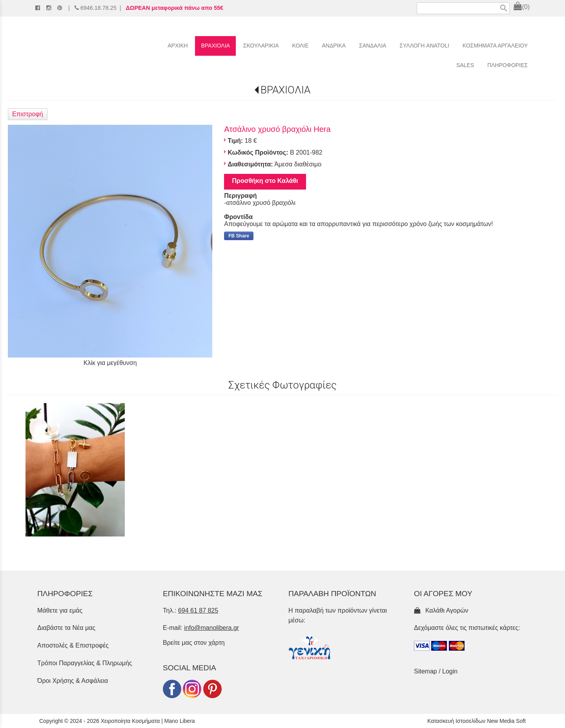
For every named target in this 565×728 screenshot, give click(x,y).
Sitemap (426, 671)
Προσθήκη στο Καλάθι (265, 181)
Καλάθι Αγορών (441, 610)
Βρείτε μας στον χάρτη (194, 643)
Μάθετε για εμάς (60, 610)
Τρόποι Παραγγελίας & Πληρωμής (85, 663)
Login (450, 671)
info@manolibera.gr (211, 628)
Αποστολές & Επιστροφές (73, 645)
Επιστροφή (28, 114)
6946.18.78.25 (98, 8)
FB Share (239, 236)
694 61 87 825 (198, 610)
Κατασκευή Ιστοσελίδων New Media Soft (477, 721)
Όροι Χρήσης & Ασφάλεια (73, 681)
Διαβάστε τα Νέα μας (66, 628)
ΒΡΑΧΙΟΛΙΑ (285, 90)
